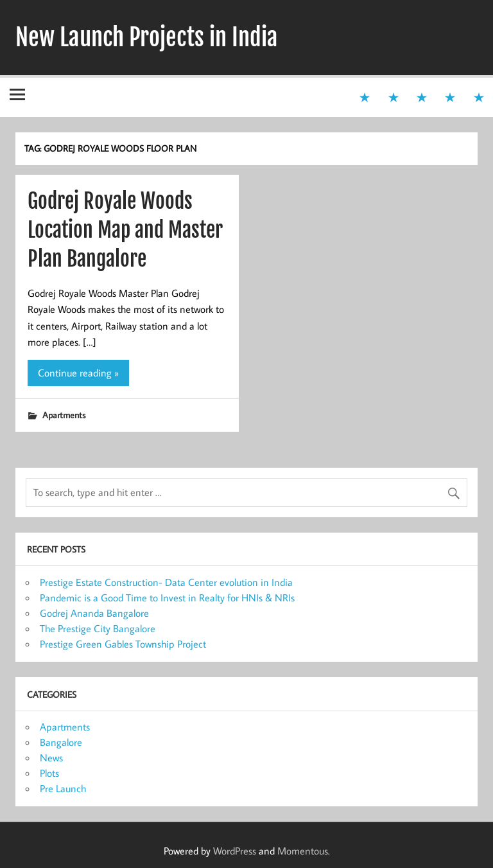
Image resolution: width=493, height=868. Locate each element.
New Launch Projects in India (147, 37)
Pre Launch (63, 788)
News (51, 757)
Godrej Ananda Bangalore (94, 613)
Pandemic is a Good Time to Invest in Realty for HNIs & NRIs (167, 598)
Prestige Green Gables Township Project (123, 644)
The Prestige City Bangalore (98, 628)
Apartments (64, 415)
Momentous (303, 851)
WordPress (235, 851)
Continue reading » (78, 373)
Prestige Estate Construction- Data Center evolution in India (166, 582)
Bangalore (61, 742)
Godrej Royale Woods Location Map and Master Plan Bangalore (125, 230)
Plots (49, 773)
